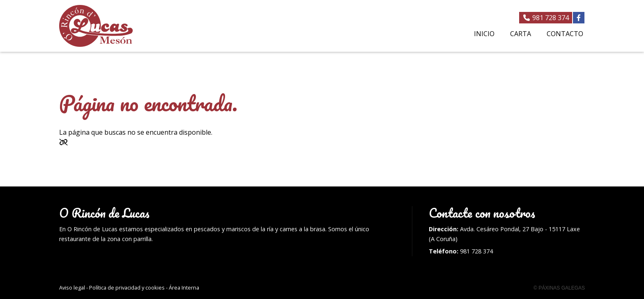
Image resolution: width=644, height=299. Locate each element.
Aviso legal (72, 287)
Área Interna (184, 287)
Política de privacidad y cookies (127, 287)
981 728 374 (476, 251)
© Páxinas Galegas (559, 288)
